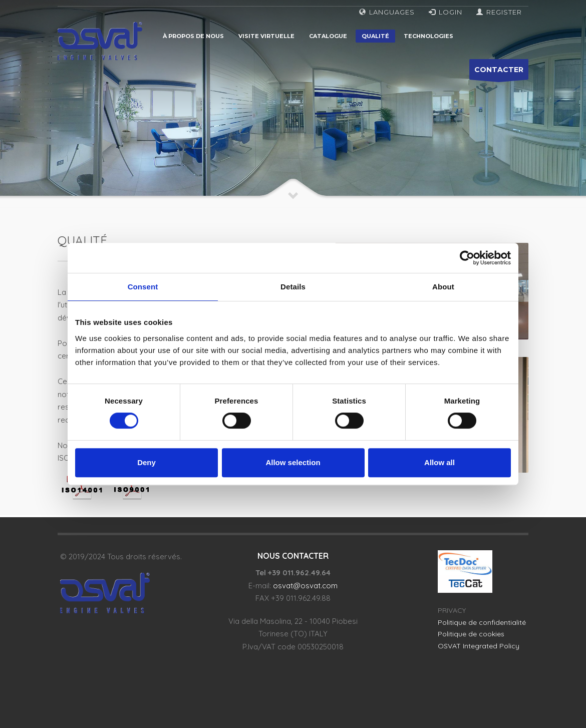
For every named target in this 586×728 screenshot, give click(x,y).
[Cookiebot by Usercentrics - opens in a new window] (467, 258)
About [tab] (443, 287)
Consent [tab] (143, 287)
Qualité (375, 36)
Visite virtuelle (266, 36)
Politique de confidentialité (482, 622)
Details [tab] (293, 287)
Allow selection (293, 462)
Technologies (428, 36)
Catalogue (328, 36)
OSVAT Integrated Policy (479, 646)
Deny (146, 462)
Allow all (439, 462)
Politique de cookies (471, 634)
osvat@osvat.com (305, 586)
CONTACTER (499, 72)
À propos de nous (193, 36)
